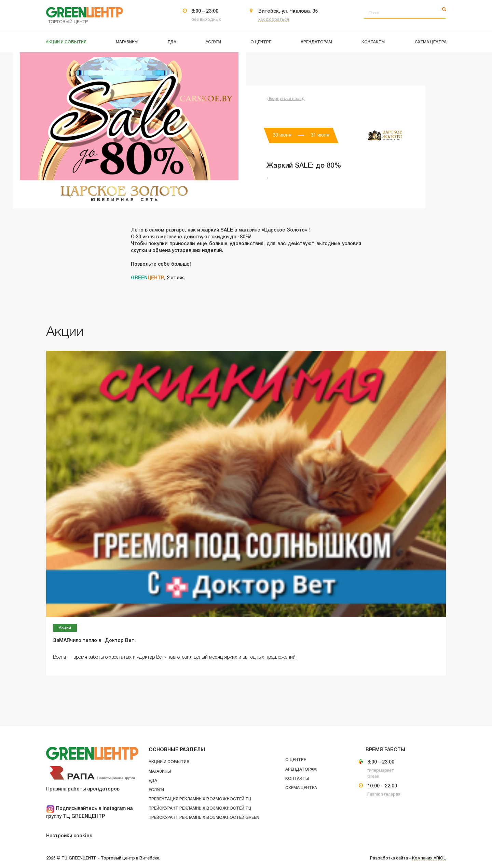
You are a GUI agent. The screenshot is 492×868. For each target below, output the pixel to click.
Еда (153, 781)
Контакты (297, 779)
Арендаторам (301, 769)
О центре (296, 760)
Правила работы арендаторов (83, 789)
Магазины (160, 772)
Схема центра (301, 788)
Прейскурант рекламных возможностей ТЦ (200, 808)
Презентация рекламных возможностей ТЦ (200, 799)
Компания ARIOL (429, 858)
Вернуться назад (286, 99)
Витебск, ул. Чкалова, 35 (288, 11)
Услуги (156, 790)
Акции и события (169, 762)
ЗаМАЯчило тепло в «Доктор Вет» (95, 641)
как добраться (274, 20)
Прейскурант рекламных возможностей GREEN (204, 818)
